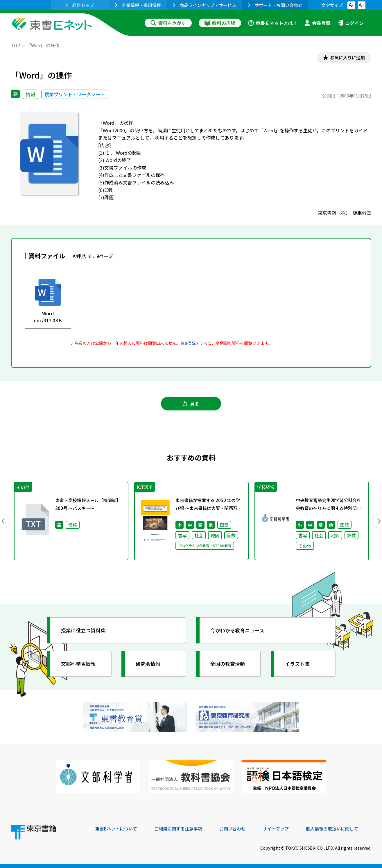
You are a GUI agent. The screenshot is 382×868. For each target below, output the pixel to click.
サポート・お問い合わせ (275, 5)
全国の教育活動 (229, 667)
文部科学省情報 (80, 667)
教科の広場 (220, 23)
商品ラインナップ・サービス (205, 5)
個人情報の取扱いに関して (343, 828)
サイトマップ (284, 828)
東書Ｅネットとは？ (273, 23)
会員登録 (318, 23)
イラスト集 (299, 667)
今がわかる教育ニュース (240, 634)
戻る (191, 405)
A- (351, 5)
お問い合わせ (239, 828)
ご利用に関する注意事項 (183, 828)
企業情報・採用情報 (138, 5)
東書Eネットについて (118, 828)
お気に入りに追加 (346, 58)
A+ (361, 5)
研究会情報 (150, 667)
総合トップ (80, 5)
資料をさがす (168, 23)
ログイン (351, 23)
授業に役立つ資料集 (85, 634)
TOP (16, 45)
